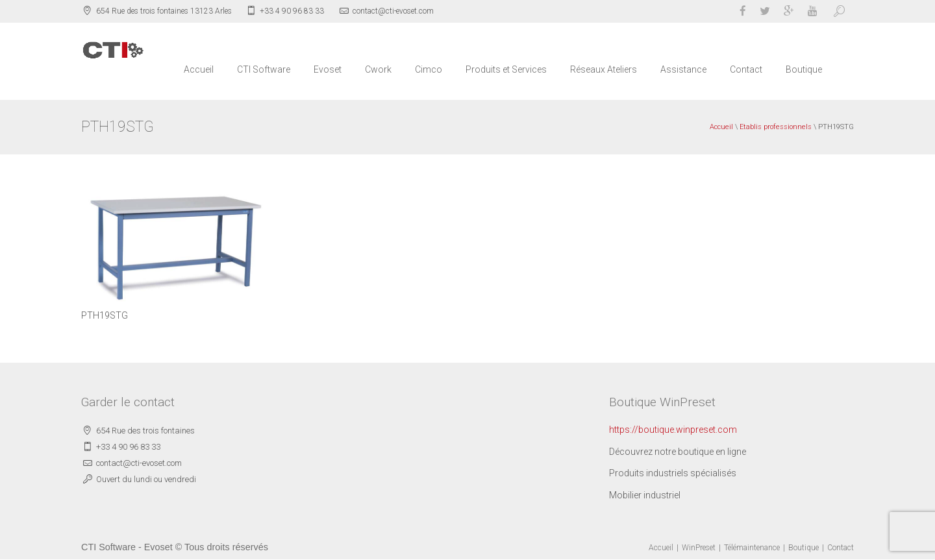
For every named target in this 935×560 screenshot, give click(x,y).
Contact (746, 69)
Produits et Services (506, 69)
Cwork (378, 69)
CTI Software (264, 69)
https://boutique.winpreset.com (673, 430)
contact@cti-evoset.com (393, 11)
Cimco (429, 69)
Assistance (683, 69)
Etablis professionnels (776, 127)
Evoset (328, 69)
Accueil (199, 69)
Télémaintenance (752, 548)
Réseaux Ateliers (604, 69)
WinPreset (699, 548)
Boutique (804, 69)
